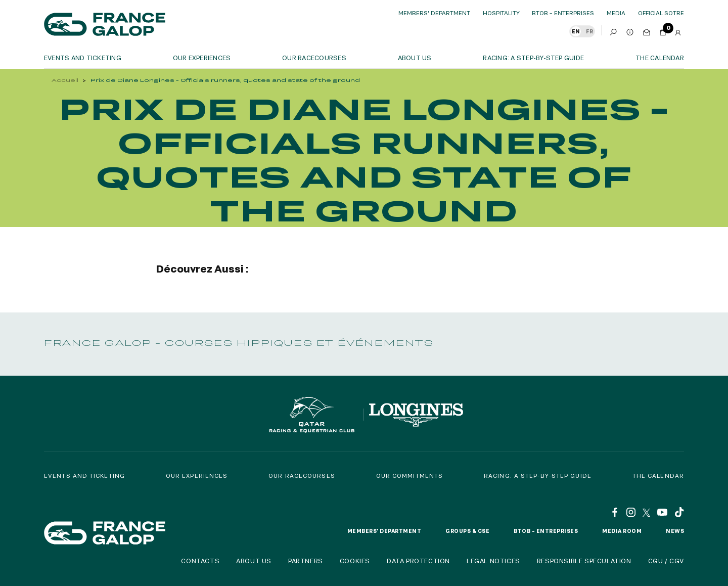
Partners (306, 561)
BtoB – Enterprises (563, 13)
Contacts (200, 561)
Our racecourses (314, 58)
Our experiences (197, 476)
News (675, 531)
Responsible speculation (584, 561)
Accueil (65, 80)
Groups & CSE (467, 531)
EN (576, 31)
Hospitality (501, 13)
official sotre (661, 13)
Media (616, 13)
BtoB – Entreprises (546, 531)
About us (415, 58)
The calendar (660, 58)
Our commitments (410, 476)
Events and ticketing (83, 58)
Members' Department (434, 13)
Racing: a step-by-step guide (533, 58)
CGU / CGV (666, 561)
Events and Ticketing (84, 476)
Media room (622, 531)
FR (589, 31)
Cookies (355, 561)
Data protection (418, 561)
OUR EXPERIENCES (202, 58)
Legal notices (493, 561)
